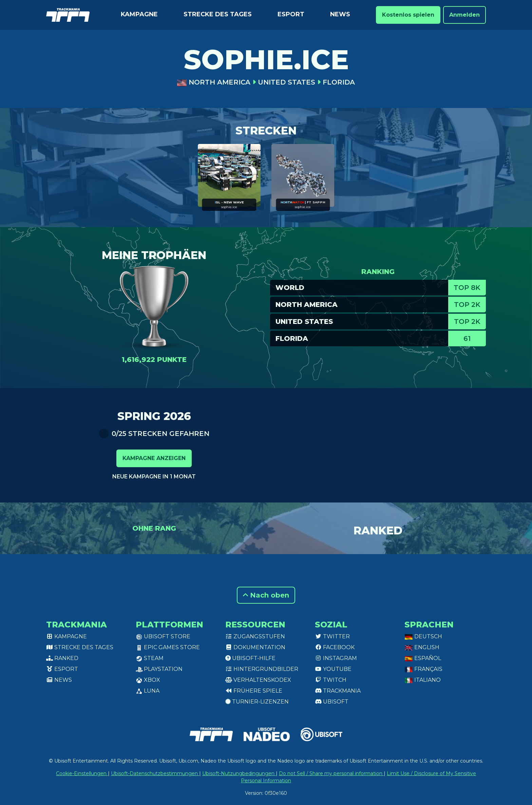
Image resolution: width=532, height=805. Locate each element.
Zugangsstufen (255, 636)
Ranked (62, 658)
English (422, 647)
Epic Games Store (168, 647)
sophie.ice (229, 207)
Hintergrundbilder (262, 669)
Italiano (423, 680)
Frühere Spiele (254, 691)
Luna (148, 691)
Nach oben (266, 595)
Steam (150, 658)
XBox (148, 680)
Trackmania (338, 691)
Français (423, 669)
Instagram (336, 658)
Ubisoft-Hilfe (250, 658)
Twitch (331, 680)
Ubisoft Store (163, 636)
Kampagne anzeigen (154, 458)
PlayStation (159, 669)
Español (423, 658)
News (340, 14)
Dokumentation (255, 647)
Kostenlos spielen (408, 15)
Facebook (335, 647)
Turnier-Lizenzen (257, 702)
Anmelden (464, 15)
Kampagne (139, 14)
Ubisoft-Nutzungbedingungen (239, 773)
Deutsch (423, 636)
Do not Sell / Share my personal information (331, 773)
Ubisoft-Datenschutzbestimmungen (155, 773)
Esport (291, 14)
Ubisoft (332, 702)
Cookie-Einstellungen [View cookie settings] (82, 773)
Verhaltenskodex (258, 680)
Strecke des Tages (218, 14)
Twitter (332, 636)
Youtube (333, 669)
